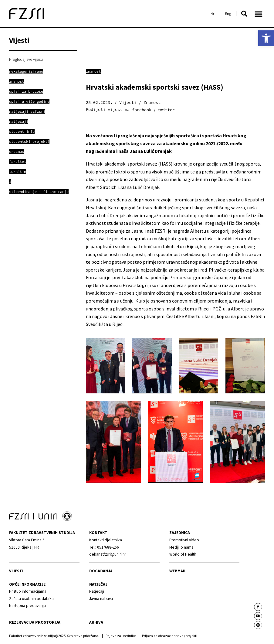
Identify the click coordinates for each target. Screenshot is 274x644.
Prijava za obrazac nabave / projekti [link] (170, 636)
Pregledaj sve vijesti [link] (26, 59)
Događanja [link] (101, 571)
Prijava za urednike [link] (121, 636)
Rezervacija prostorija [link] (35, 622)
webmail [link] (178, 571)
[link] (266, 38)
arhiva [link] (96, 622)
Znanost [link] (93, 71)
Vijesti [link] (16, 571)
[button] (244, 14)
